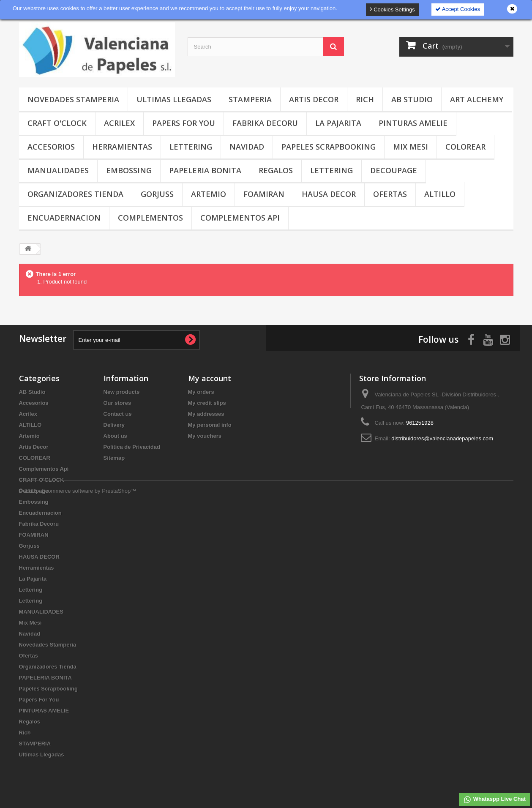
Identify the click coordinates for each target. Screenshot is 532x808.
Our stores (117, 403)
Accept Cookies (458, 9)
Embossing (129, 170)
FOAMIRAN (264, 194)
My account (210, 378)
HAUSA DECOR (329, 194)
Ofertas (390, 194)
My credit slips (207, 403)
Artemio (209, 194)
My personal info (210, 425)
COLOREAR (465, 147)
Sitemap (114, 458)
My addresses (206, 414)
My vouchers (205, 436)
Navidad (247, 147)
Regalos (276, 170)
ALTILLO (440, 194)
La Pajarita (338, 123)
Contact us (118, 414)
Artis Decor (314, 99)
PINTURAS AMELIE (413, 123)
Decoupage (394, 170)
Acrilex (119, 123)
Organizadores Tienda (75, 194)
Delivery (114, 425)
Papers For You (184, 123)
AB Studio (412, 99)
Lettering (191, 147)
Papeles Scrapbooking (329, 147)
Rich (365, 99)
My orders (201, 392)
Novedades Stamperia (73, 99)
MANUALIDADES (58, 170)
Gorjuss (157, 194)
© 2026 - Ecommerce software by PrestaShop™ (78, 785)
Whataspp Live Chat (494, 800)
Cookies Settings (392, 9)
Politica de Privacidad (132, 447)
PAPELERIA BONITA (205, 170)
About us (115, 436)
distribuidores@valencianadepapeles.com (442, 438)
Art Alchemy (477, 99)
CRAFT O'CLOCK (57, 123)
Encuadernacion (64, 218)
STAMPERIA (250, 99)
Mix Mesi (411, 147)
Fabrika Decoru (265, 123)
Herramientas (122, 147)
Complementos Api (240, 218)
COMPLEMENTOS (150, 218)
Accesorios (51, 147)
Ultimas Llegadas (174, 99)
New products (122, 392)
